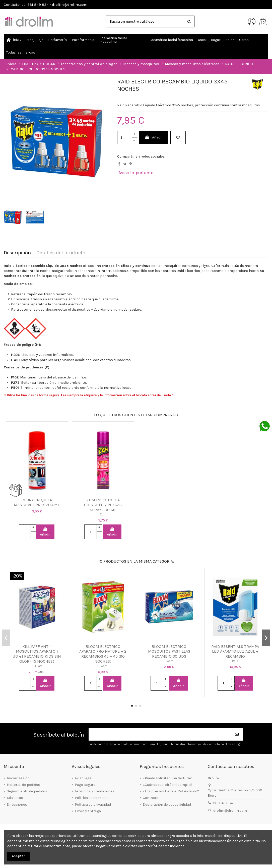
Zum (103, 514)
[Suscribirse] (237, 734)
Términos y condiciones (95, 791)
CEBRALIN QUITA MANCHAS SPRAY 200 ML (37, 502)
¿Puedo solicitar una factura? (167, 778)
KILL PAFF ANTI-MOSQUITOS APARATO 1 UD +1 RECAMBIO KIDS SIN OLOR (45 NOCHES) (37, 654)
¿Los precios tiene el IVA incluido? (171, 791)
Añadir (154, 137)
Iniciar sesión (18, 778)
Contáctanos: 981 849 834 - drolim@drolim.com (46, 5)
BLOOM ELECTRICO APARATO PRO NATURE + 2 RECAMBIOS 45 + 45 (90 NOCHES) (103, 654)
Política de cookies (91, 798)
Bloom (103, 666)
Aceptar (18, 856)
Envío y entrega (88, 811)
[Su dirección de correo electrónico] (160, 734)
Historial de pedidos (23, 785)
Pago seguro (85, 785)
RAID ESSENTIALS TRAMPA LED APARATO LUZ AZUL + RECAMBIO (235, 651)
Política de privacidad (93, 805)
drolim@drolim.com (230, 811)
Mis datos (15, 798)
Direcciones (17, 805)
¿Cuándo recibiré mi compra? (168, 785)
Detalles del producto (61, 253)
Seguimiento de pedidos (27, 791)
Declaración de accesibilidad (167, 805)
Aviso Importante (136, 173)
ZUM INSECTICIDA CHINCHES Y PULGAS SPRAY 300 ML (103, 505)
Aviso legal (84, 778)
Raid (235, 661)
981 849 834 (223, 803)
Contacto (151, 798)
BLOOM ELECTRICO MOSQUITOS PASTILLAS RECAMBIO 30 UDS (169, 651)
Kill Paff (37, 666)
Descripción (17, 253)
